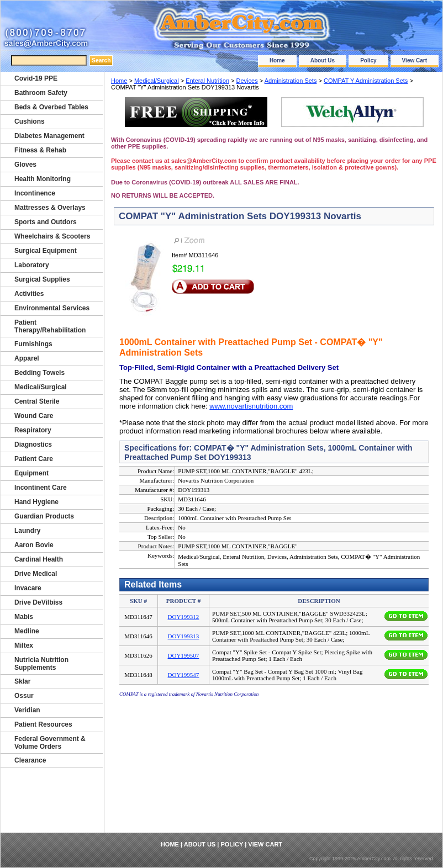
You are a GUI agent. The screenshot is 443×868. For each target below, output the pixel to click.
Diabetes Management (49, 136)
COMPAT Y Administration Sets (366, 81)
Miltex (24, 645)
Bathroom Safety (41, 93)
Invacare (28, 588)
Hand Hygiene (36, 502)
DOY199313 (184, 636)
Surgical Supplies (42, 279)
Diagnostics (33, 444)
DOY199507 (184, 655)
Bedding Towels (39, 373)
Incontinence (35, 193)
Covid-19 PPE (36, 78)
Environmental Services (52, 308)
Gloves (25, 165)
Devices (247, 81)
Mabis (24, 617)
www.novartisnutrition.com (251, 406)
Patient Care (34, 459)
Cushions (30, 121)
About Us (323, 60)
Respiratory (33, 430)
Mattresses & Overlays (50, 208)
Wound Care (34, 416)
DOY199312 (184, 617)
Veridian (27, 710)
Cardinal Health (39, 559)
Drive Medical (36, 574)
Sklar (22, 681)
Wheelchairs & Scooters (52, 236)
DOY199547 (184, 675)
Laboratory (32, 265)
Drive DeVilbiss (38, 602)
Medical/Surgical (157, 81)
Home (277, 60)
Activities (29, 294)
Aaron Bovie (34, 545)
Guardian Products (44, 516)
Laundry (27, 531)
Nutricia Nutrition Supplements (41, 664)
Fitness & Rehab (40, 150)
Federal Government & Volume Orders (50, 743)
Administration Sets (291, 81)
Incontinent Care (41, 488)
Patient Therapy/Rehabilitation (50, 326)
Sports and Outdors (46, 222)
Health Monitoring (43, 179)
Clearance (30, 760)
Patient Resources (43, 724)
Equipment (31, 473)
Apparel (27, 358)
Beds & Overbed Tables (51, 107)
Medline (27, 631)
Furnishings (33, 344)
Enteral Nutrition (207, 81)
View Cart (415, 60)
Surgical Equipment (46, 251)
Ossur (24, 696)
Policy (368, 60)
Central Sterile (37, 401)
